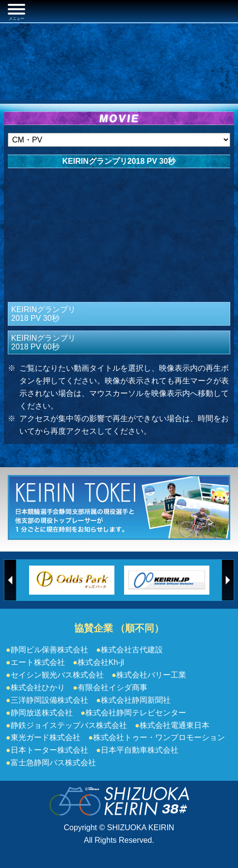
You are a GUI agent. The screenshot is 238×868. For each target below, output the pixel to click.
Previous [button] (10, 580)
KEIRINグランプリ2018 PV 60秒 (43, 342)
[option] (72, 580)
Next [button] (228, 580)
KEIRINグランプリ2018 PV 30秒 (43, 314)
